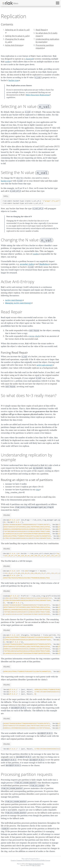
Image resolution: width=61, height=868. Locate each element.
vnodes (36, 254)
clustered (29, 59)
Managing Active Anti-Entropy (18, 303)
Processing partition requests (45, 47)
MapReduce (44, 264)
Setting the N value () (25, 172)
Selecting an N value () (26, 106)
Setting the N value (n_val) (17, 36)
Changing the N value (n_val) (15, 40)
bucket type (14, 80)
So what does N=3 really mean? (47, 34)
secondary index (27, 264)
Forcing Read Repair (14, 352)
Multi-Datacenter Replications (38, 95)
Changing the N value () (27, 240)
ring (38, 490)
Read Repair (41, 30)
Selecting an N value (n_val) (17, 30)
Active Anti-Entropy (14, 45)
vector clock (34, 336)
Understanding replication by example (47, 40)
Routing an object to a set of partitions (27, 480)
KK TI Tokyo (36, 865)
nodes (8, 62)
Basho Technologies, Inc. (36, 864)
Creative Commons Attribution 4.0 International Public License (30, 860)
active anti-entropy (45, 365)
